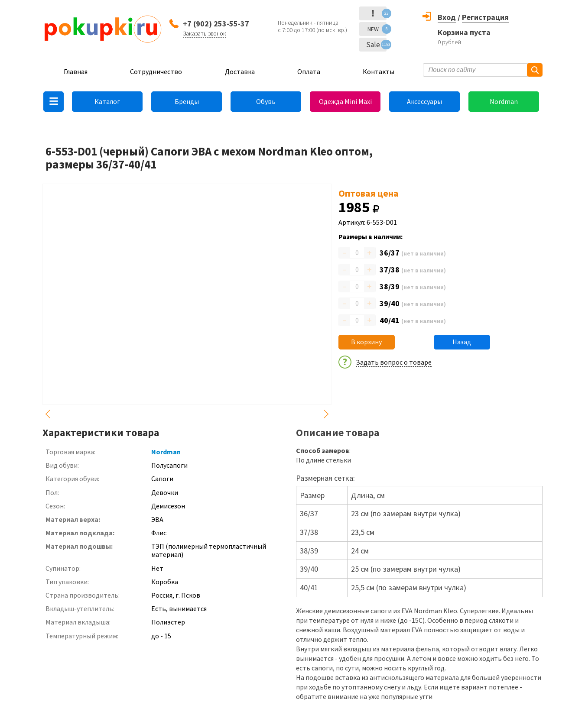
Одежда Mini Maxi (345, 101)
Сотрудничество (156, 71)
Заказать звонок (205, 33)
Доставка (240, 71)
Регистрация (485, 17)
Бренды (187, 101)
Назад (462, 342)
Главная (76, 71)
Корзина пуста (464, 32)
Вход (447, 17)
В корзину (366, 342)
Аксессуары (424, 101)
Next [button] (326, 414)
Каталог (107, 101)
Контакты (379, 71)
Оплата (309, 71)
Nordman (504, 101)
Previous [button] (48, 414)
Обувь (266, 101)
